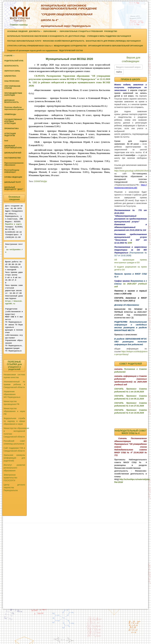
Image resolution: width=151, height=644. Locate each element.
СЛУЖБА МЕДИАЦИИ (13, 177)
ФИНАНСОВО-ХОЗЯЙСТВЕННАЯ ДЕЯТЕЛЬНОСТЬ (64, 41)
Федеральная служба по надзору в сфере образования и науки (14, 421)
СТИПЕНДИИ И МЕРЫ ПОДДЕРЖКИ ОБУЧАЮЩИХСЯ (109, 36)
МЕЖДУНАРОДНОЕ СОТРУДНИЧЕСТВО (70, 46)
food (6, 141)
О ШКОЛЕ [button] (9, 56)
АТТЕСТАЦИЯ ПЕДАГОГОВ (10, 135)
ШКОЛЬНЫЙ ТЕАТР (13, 182)
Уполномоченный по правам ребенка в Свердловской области (14, 384)
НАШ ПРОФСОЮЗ (12, 81)
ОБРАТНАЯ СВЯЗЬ (12, 71)
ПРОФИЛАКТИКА (11, 129)
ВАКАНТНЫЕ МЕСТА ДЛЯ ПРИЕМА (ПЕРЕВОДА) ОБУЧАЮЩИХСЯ (113, 41)
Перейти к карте (13, 224)
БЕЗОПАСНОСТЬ (11, 66)
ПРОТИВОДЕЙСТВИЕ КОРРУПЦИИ (13, 94)
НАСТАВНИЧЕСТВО (13, 158)
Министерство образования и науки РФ (14, 411)
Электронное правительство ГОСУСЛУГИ (10, 478)
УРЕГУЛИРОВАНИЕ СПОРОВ (12, 87)
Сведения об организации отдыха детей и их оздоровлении (32, 51)
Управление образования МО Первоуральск (12, 394)
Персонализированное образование (14, 164)
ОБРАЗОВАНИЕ (51, 31)
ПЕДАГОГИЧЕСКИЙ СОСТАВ (71, 51)
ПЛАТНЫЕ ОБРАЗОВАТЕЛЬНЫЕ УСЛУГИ (24, 41)
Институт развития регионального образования (14, 468)
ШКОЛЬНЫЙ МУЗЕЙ (13, 153)
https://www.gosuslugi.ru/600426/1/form (132, 171)
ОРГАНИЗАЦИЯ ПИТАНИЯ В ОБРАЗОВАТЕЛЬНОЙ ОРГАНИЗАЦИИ (115, 46)
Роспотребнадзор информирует (12, 171)
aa (7, 250)
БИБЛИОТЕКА (10, 76)
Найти (119, 72)
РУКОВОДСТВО (111, 31)
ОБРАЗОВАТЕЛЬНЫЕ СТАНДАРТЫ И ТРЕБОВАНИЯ (81, 31)
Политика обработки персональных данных (14, 108)
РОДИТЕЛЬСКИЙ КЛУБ (14, 61)
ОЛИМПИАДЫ (10, 114)
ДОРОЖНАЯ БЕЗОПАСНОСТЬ (11, 101)
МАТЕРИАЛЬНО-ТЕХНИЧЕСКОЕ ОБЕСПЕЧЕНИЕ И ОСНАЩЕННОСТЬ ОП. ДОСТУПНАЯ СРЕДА (46, 36)
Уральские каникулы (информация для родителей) (14, 458)
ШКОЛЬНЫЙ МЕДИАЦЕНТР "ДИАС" (14, 188)
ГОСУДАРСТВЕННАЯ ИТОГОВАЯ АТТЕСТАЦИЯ (13, 121)
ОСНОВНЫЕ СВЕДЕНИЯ (17, 31)
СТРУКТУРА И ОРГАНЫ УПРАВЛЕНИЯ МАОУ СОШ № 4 (30, 46)
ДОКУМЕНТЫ (35, 31)
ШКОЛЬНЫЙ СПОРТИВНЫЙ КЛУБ (13, 147)
